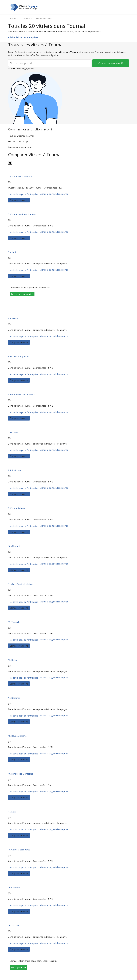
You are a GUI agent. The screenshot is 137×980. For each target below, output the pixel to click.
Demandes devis (44, 19)
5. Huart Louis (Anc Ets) (19, 357)
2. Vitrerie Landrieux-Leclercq (22, 214)
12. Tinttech (14, 622)
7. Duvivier (13, 432)
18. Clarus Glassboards (19, 850)
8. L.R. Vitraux (15, 470)
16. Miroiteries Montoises (21, 774)
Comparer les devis (19, 200)
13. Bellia (12, 660)
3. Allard (12, 252)
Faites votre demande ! (22, 294)
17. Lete (12, 812)
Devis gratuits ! (18, 967)
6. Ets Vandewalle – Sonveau (22, 394)
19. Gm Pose (14, 888)
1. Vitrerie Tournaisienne (20, 176)
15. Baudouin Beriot (18, 736)
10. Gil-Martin (15, 546)
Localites (26, 19)
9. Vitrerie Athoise (17, 508)
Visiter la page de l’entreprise (24, 194)
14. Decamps (14, 698)
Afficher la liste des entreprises (23, 37)
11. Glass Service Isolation (21, 584)
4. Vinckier (13, 319)
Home (13, 19)
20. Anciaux (13, 926)
